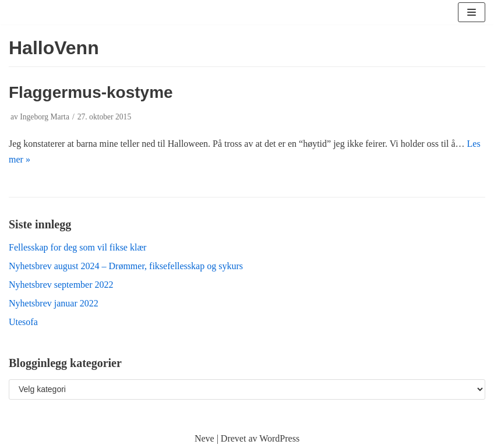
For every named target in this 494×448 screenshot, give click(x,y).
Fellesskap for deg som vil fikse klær (77, 247)
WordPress (279, 438)
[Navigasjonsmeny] (472, 12)
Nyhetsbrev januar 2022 (54, 303)
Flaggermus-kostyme (91, 92)
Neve (204, 438)
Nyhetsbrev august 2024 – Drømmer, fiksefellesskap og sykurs (126, 266)
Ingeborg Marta (45, 117)
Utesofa (23, 322)
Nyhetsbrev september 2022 (61, 285)
